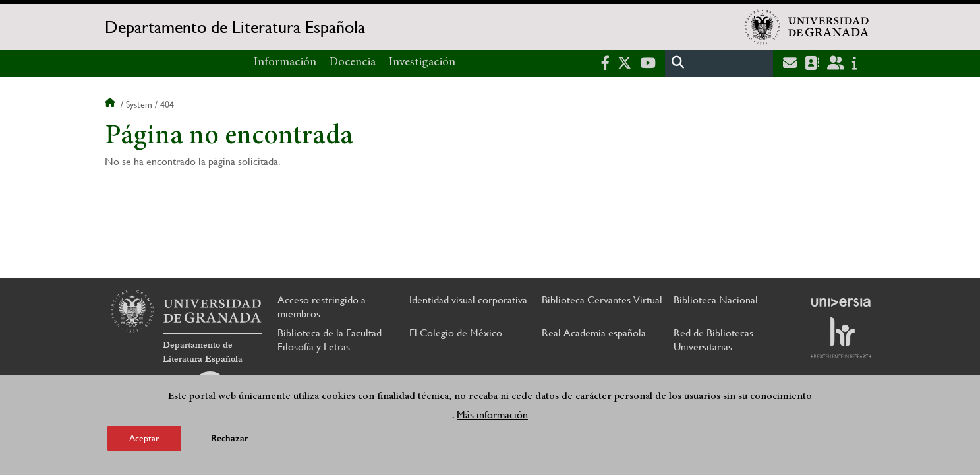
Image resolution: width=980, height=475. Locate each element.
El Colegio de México (456, 333)
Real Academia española (594, 333)
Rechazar (230, 438)
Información (285, 63)
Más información (492, 415)
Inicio (111, 104)
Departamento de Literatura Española (235, 27)
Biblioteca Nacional (716, 300)
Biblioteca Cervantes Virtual (602, 300)
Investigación (422, 63)
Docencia (353, 63)
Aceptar (144, 438)
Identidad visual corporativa (468, 300)
